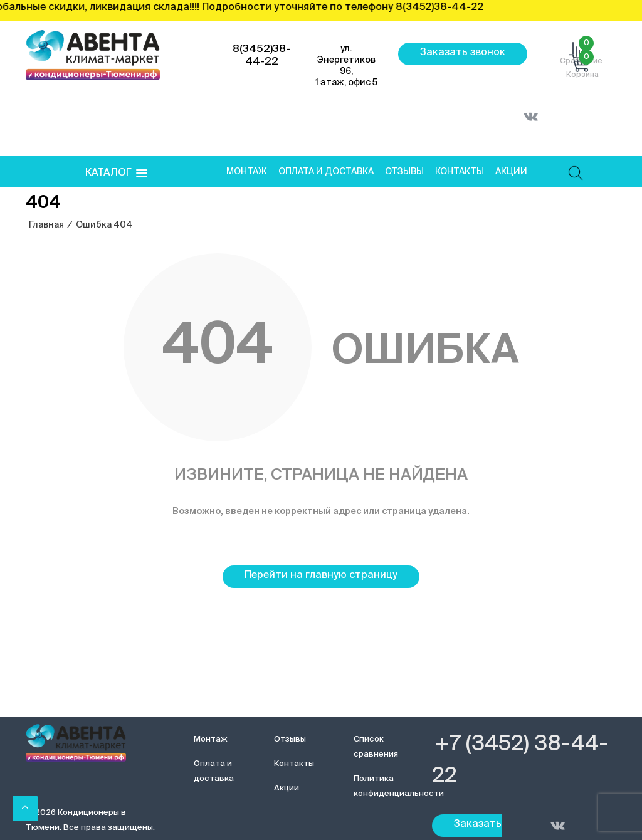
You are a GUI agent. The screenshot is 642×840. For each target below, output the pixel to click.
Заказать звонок (463, 53)
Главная (46, 225)
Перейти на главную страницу (321, 575)
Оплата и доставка (326, 172)
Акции (511, 172)
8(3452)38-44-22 (261, 55)
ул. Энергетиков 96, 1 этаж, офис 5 (346, 66)
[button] (116, 173)
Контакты (460, 172)
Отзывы (404, 172)
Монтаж (247, 172)
